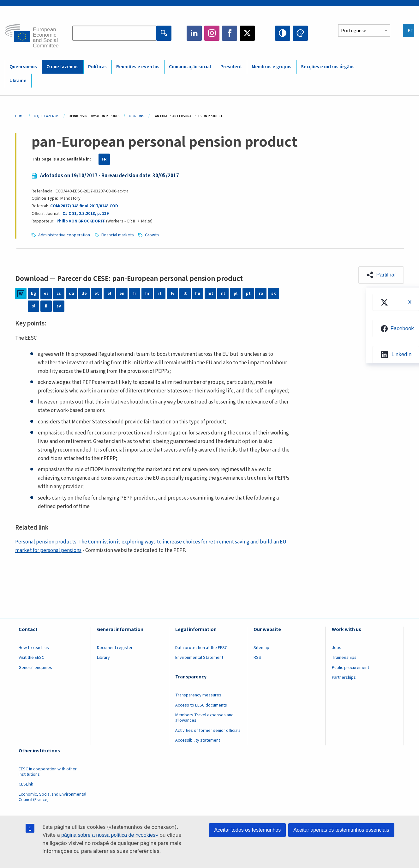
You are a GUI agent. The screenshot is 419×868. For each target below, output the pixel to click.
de (84, 294)
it (160, 294)
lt (185, 294)
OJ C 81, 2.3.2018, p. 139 (85, 214)
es (46, 294)
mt (210, 294)
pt (248, 294)
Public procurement (350, 668)
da (72, 294)
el (109, 294)
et (97, 294)
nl (223, 294)
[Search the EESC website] (114, 33)
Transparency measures (198, 695)
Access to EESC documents (201, 705)
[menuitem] (396, 303)
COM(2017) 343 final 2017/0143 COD (84, 206)
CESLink (26, 784)
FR (104, 159)
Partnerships (344, 677)
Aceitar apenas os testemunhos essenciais (341, 830)
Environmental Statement (199, 658)
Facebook (230, 33)
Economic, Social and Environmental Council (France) (52, 797)
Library (103, 658)
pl (236, 294)
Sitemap (261, 648)
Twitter (247, 33)
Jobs (337, 648)
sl (34, 306)
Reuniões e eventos (138, 67)
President (231, 67)
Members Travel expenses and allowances (204, 718)
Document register (115, 648)
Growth (152, 235)
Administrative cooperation (64, 235)
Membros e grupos (272, 67)
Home (20, 116)
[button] (381, 275)
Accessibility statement (198, 740)
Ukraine (18, 81)
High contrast (283, 33)
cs (59, 294)
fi (46, 306)
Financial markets (118, 235)
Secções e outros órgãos (328, 67)
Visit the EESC (31, 658)
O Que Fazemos (46, 116)
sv (59, 306)
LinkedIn (194, 33)
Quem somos (23, 67)
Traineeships (344, 658)
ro (261, 294)
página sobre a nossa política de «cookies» (110, 835)
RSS (257, 658)
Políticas (97, 67)
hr (147, 294)
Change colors (300, 33)
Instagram (212, 33)
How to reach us (34, 648)
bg (33, 294)
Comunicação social (190, 67)
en (122, 294)
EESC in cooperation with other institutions (48, 772)
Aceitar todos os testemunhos (247, 830)
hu (198, 294)
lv (173, 294)
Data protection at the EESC (201, 648)
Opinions (136, 116)
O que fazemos (63, 67)
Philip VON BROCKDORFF (81, 221)
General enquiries (35, 668)
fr (135, 294)
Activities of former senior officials (208, 731)
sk (274, 294)
